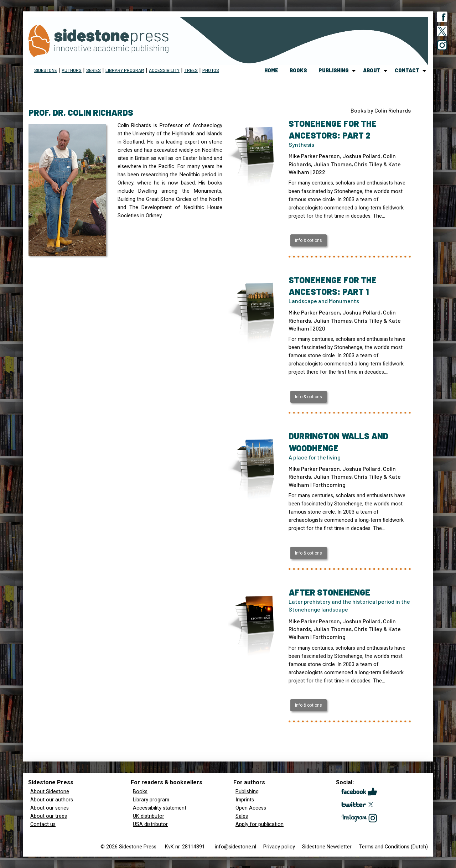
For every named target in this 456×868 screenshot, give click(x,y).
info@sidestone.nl (235, 847)
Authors (72, 70)
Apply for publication (260, 824)
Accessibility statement (160, 808)
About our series (50, 808)
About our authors (52, 800)
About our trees (49, 816)
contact (407, 70)
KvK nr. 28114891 (185, 847)
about (372, 70)
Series (94, 70)
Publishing (247, 792)
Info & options (309, 240)
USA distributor (150, 824)
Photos (211, 70)
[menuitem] (271, 71)
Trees (191, 70)
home (271, 70)
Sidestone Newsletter (327, 847)
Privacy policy (279, 847)
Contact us (43, 824)
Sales (242, 816)
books (298, 70)
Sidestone (46, 70)
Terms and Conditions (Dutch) (393, 847)
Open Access (251, 808)
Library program (125, 70)
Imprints (245, 800)
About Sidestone (50, 792)
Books (140, 792)
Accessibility (164, 70)
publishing (334, 70)
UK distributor (149, 816)
